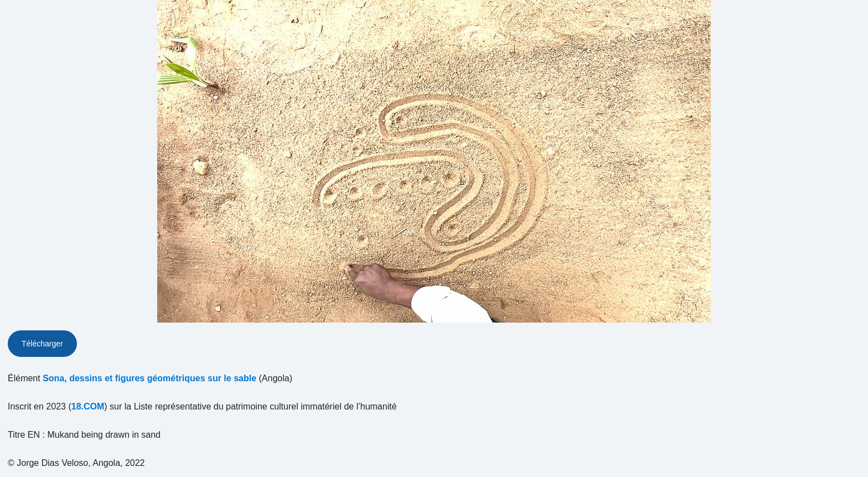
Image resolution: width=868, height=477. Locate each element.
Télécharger (42, 344)
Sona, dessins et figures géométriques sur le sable (149, 378)
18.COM (88, 406)
